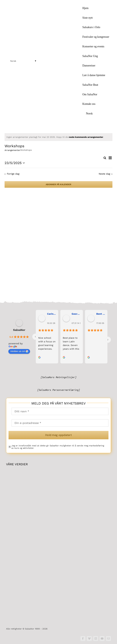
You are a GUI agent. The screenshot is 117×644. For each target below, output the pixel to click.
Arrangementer (12, 150)
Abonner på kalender (58, 184)
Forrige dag (13, 174)
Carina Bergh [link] (51, 314)
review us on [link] (19, 351)
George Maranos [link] (76, 314)
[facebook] (83, 639)
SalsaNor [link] (19, 330)
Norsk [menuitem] (13, 61)
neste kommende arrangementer (86, 137)
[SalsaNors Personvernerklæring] (59, 390)
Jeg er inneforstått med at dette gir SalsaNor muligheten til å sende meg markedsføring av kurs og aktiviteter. (58, 447)
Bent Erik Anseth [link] (101, 314)
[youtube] (102, 639)
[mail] (108, 639)
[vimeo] (89, 639)
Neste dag (104, 174)
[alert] (58, 137)
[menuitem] (96, 114)
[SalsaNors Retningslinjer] (58, 377)
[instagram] (96, 639)
